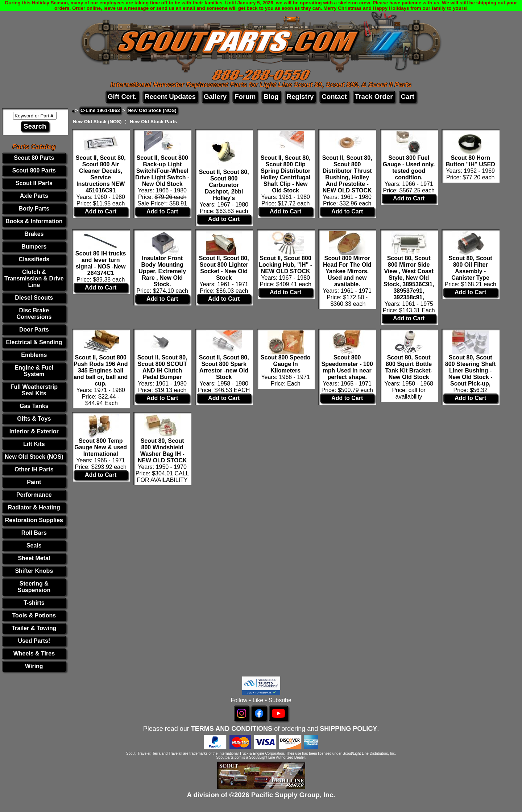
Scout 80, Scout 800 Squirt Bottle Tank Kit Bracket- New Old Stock (409, 367)
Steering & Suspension (34, 587)
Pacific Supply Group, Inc (292, 795)
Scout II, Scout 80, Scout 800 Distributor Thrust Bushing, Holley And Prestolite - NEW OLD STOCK (347, 174)
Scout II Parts (34, 183)
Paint (34, 482)
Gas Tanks (34, 406)
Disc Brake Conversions (34, 314)
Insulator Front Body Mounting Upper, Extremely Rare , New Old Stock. (162, 271)
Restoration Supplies (34, 520)
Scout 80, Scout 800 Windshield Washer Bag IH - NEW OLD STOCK (162, 451)
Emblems (34, 355)
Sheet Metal (34, 558)
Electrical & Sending (34, 342)
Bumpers (34, 247)
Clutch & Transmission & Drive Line (34, 278)
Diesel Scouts (34, 298)
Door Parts (34, 330)
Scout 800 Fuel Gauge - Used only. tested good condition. (409, 168)
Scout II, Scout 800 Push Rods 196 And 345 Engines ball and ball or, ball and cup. (101, 370)
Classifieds (34, 259)
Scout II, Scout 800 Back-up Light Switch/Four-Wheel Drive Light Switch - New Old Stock (162, 171)
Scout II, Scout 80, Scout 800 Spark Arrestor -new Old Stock (224, 367)
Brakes (34, 234)
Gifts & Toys (34, 419)
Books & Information (34, 221)
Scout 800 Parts (34, 170)
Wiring (34, 666)
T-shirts (34, 603)
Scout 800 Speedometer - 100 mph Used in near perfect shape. (347, 367)
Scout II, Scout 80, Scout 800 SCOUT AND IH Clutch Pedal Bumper (162, 367)
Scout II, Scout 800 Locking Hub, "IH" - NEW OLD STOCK (285, 265)
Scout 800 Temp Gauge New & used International (101, 447)
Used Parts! (34, 641)
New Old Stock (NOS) (34, 457)
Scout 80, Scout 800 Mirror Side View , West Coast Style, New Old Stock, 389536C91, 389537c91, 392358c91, (409, 278)
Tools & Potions (34, 615)
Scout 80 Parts (34, 158)
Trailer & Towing (34, 628)
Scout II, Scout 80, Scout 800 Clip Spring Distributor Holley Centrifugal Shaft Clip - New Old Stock (286, 174)
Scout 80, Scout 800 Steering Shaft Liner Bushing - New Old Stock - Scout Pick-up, (471, 370)
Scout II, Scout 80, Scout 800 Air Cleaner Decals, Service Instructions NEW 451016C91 (101, 174)
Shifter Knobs (34, 571)
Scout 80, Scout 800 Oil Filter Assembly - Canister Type (471, 268)
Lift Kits (34, 444)
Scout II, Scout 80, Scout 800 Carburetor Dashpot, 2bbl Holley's (224, 185)
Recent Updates (170, 97)
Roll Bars (34, 533)
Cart (408, 97)
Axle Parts (34, 196)
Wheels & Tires (34, 653)
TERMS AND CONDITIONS (232, 729)
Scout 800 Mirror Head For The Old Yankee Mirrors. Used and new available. (347, 271)
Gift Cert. (122, 97)
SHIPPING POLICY (348, 729)
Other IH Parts (34, 469)
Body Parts (34, 209)
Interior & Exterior (34, 431)
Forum (245, 97)
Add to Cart (101, 211)
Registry (300, 97)
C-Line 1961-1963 (100, 110)
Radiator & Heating (34, 507)
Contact (334, 97)
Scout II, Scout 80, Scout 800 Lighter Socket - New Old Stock (224, 268)
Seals (34, 546)
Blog (271, 97)
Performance (34, 495)
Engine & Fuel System (34, 371)
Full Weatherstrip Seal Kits (34, 390)
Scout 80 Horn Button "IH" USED (471, 161)
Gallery (215, 97)
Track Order (374, 97)
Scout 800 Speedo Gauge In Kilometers (286, 364)
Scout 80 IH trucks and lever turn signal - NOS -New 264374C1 (101, 263)
